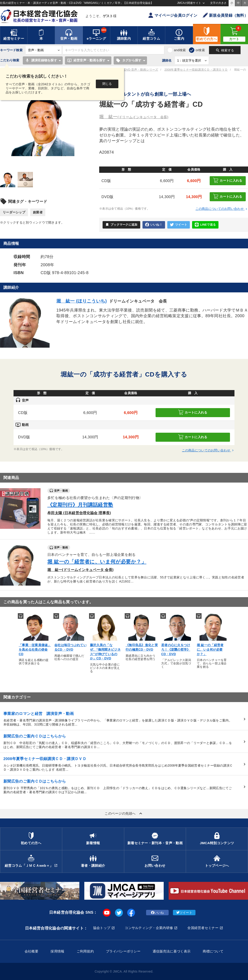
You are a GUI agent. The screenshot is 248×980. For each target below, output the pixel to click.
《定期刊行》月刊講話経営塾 (80, 505)
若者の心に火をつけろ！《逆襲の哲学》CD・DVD (176, 649)
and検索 (180, 50)
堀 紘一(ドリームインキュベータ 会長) (80, 570)
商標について (213, 951)
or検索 (200, 50)
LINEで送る (205, 225)
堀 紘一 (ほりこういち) (82, 301)
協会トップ (102, 928)
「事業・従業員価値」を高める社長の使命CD (35, 649)
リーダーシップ (14, 212)
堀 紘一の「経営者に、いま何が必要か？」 (97, 562)
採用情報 (57, 951)
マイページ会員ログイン (173, 15)
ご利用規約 (85, 951)
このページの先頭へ (124, 814)
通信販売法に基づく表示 (172, 951)
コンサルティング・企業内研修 (149, 928)
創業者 (38, 212)
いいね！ (154, 225)
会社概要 (31, 951)
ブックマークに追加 (121, 225)
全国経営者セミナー (203, 928)
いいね (157, 913)
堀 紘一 (134, 117)
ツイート (179, 225)
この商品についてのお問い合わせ (222, 209)
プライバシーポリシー (123, 951)
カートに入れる (228, 180)
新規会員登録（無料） (225, 15)
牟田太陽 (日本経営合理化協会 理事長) (79, 513)
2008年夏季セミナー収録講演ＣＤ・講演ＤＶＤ (196, 70)
